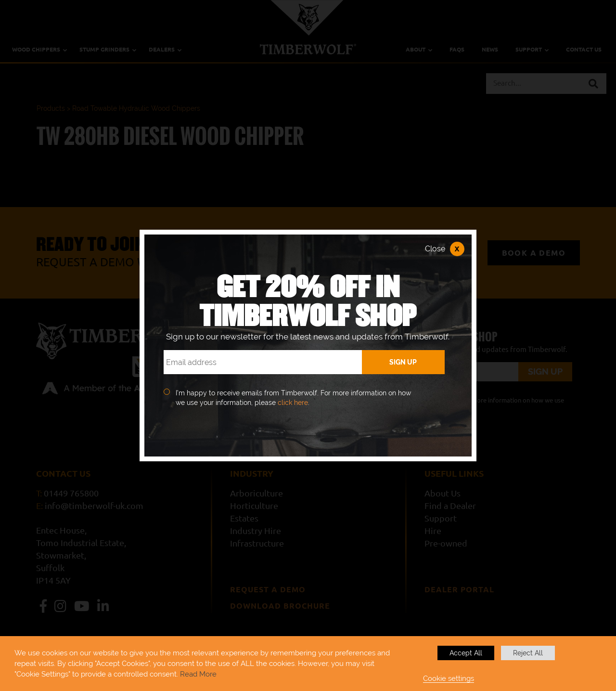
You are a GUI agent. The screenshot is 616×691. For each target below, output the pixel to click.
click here (293, 403)
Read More (198, 674)
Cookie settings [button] (449, 678)
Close (445, 249)
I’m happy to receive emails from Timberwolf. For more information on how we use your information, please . (293, 398)
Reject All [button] (528, 653)
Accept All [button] (466, 653)
